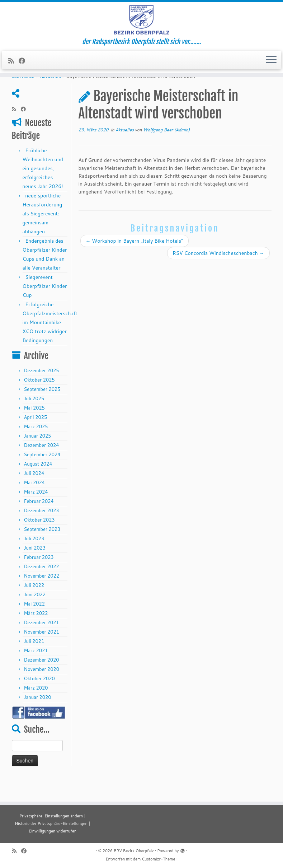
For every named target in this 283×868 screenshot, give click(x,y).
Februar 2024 (39, 522)
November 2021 (41, 652)
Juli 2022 (34, 606)
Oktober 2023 (39, 540)
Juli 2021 (34, 662)
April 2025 (35, 438)
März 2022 (36, 634)
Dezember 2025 (41, 391)
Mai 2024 (34, 503)
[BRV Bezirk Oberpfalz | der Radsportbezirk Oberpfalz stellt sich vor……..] (141, 23)
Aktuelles (50, 97)
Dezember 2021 (41, 643)
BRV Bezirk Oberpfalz (134, 851)
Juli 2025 (34, 419)
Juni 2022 (35, 615)
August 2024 (38, 484)
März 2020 (36, 708)
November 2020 (41, 690)
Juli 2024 (34, 494)
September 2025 (42, 410)
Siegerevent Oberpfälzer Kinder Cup (45, 307)
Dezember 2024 (41, 466)
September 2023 (42, 550)
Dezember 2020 (41, 680)
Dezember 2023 (41, 531)
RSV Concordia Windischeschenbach (218, 274)
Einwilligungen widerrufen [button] (53, 831)
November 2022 (41, 596)
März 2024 (36, 512)
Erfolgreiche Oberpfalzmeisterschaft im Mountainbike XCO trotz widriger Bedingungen (50, 343)
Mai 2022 (34, 624)
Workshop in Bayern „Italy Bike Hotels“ (135, 261)
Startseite (23, 97)
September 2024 (42, 475)
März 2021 (36, 671)
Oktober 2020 (39, 699)
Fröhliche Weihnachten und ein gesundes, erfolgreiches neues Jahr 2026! (43, 189)
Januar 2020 (37, 718)
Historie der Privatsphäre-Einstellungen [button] (51, 823)
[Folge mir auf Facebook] (24, 67)
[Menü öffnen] (271, 67)
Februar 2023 (39, 578)
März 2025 (36, 447)
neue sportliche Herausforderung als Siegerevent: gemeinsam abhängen (43, 234)
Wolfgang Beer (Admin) (166, 150)
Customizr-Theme (158, 859)
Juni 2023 (35, 568)
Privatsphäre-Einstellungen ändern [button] (51, 816)
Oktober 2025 (39, 400)
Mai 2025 (34, 428)
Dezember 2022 (41, 587)
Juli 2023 (34, 559)
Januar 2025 (37, 456)
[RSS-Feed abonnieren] (13, 67)
